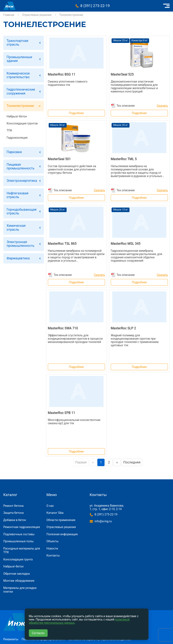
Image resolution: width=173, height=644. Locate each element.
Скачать (162, 106)
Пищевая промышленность (21, 166)
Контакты (53, 555)
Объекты (52, 541)
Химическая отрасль (16, 227)
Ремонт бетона (13, 506)
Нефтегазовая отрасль (18, 195)
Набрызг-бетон (17, 116)
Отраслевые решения (37, 15)
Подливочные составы (19, 534)
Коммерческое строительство (18, 75)
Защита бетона (14, 513)
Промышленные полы (18, 541)
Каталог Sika (55, 513)
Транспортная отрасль (17, 43)
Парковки (14, 152)
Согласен (38, 633)
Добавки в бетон (15, 520)
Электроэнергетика (22, 181)
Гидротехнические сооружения (21, 91)
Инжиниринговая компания (9, 6)
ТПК (9, 130)
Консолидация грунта (18, 559)
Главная (9, 15)
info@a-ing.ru (103, 521)
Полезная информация (62, 534)
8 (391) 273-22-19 (95, 6)
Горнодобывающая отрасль (22, 211)
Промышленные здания (19, 59)
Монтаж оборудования (19, 581)
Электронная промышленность (21, 244)
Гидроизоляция (17, 138)
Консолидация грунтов (22, 123)
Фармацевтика (18, 258)
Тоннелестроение (20, 106)
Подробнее (76, 113)
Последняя (132, 462)
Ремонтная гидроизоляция (22, 527)
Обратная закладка (16, 574)
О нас (50, 506)
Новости (52, 548)
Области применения (61, 520)
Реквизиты (11, 639)
